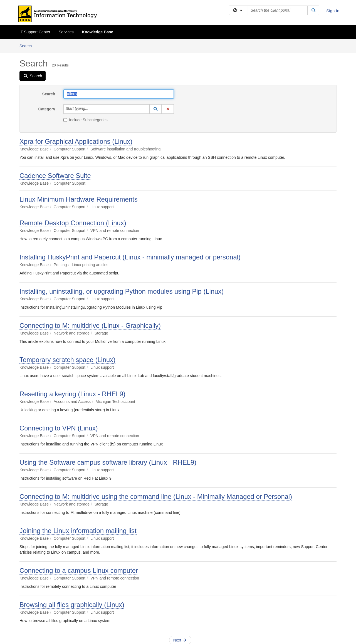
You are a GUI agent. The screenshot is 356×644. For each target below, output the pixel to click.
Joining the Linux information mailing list (78, 531)
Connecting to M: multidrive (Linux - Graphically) (90, 325)
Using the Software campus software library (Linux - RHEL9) (108, 462)
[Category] (92, 109)
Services (66, 32)
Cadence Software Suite (55, 176)
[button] (155, 109)
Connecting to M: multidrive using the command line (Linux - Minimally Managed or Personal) (156, 496)
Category (47, 109)
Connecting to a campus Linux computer (79, 570)
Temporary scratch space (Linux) (67, 360)
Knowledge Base (98, 32)
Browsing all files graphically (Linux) (72, 605)
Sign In (333, 11)
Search (28, 45)
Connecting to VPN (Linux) (59, 428)
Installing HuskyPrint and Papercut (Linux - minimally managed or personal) (130, 257)
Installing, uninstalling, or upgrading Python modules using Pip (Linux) (122, 291)
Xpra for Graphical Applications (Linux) (76, 141)
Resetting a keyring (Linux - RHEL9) (72, 394)
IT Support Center (35, 32)
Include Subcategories (86, 120)
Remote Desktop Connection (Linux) (73, 223)
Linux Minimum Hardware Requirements (79, 199)
